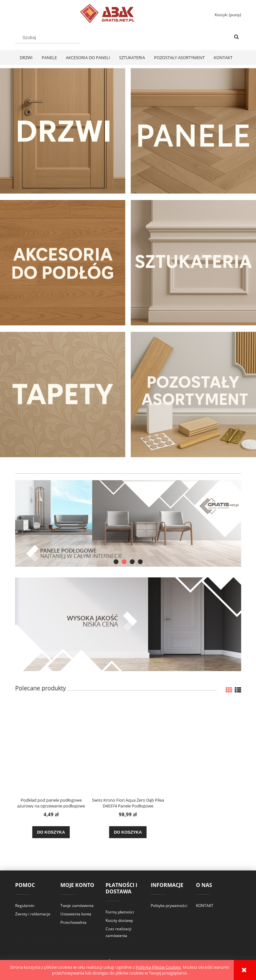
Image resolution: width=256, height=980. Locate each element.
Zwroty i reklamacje (33, 914)
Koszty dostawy (119, 920)
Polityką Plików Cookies (158, 967)
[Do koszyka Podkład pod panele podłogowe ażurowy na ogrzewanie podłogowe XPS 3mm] (51, 832)
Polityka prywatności (169, 906)
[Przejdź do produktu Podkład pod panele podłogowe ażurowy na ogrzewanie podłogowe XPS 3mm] (51, 748)
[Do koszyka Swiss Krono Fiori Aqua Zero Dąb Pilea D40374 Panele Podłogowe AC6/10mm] (128, 832)
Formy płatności (120, 912)
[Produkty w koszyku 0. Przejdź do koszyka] (225, 15)
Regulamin (25, 906)
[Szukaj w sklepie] (47, 37)
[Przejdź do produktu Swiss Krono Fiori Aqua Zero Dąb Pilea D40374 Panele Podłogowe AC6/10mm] (128, 748)
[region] (128, 523)
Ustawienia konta (76, 914)
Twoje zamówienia (77, 906)
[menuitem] (26, 58)
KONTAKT (205, 906)
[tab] (116, 562)
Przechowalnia (73, 922)
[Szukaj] (236, 37)
